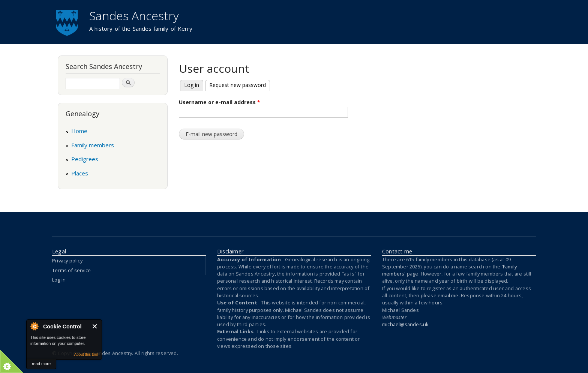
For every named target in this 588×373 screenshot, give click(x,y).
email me (448, 295)
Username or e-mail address (220, 102)
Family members (93, 145)
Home (79, 131)
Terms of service (71, 270)
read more (41, 364)
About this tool (86, 354)
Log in (192, 85)
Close (95, 326)
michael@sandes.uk (405, 324)
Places (80, 173)
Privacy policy (67, 261)
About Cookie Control (34, 326)
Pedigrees (85, 159)
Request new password (235, 84)
